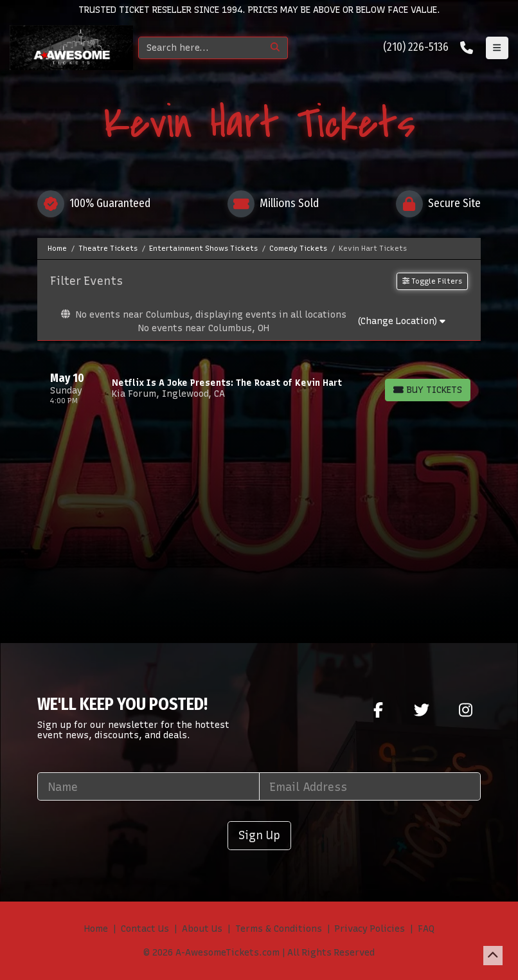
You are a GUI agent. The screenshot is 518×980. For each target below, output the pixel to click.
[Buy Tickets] (428, 390)
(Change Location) (401, 321)
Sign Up (259, 835)
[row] (259, 388)
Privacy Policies (370, 929)
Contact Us (145, 929)
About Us (202, 929)
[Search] (201, 48)
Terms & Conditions (279, 929)
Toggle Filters (432, 281)
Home (96, 929)
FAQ (426, 929)
